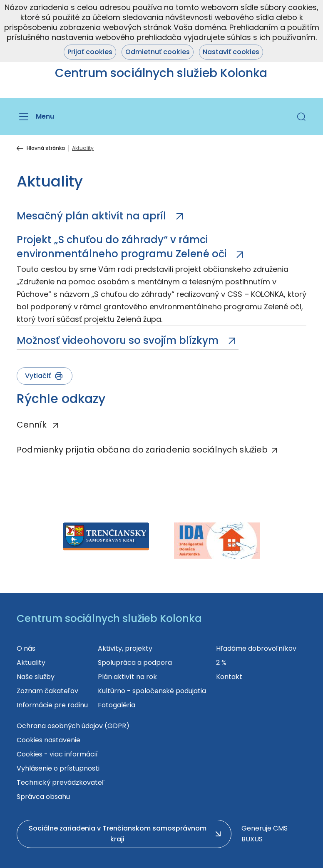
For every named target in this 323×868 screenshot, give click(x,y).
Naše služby (36, 677)
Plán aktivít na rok (127, 677)
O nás (26, 648)
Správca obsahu (43, 797)
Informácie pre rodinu (52, 705)
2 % (221, 663)
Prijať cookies (90, 52)
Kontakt (229, 677)
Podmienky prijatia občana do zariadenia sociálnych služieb (142, 450)
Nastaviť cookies (231, 52)
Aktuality (31, 663)
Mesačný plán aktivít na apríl (93, 216)
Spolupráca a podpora (135, 663)
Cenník (33, 425)
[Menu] (35, 117)
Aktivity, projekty (125, 648)
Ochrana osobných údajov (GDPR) (73, 726)
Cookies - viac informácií (57, 754)
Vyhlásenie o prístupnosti (58, 768)
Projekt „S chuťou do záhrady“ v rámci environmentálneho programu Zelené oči (123, 247)
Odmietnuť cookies (158, 52)
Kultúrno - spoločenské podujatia (152, 691)
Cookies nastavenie (48, 740)
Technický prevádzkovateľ (61, 782)
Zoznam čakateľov (47, 691)
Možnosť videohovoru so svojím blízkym (119, 340)
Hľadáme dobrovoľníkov (256, 648)
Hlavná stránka (46, 148)
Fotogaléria (117, 705)
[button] (301, 117)
